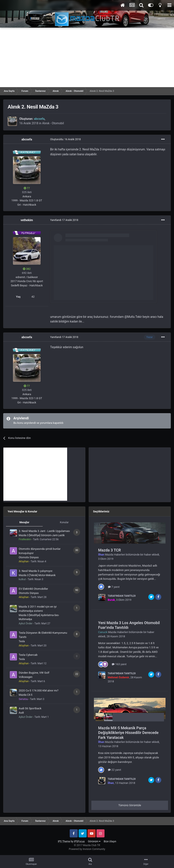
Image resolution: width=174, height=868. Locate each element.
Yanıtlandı (64, 220)
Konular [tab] (64, 522)
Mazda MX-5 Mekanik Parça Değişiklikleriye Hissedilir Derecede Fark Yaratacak (128, 733)
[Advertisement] (87, 57)
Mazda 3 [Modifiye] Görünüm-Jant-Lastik (42, 535)
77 (27, 188)
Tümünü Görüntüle (130, 805)
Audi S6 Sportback (30, 708)
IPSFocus (79, 841)
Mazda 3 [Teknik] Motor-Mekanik (37, 575)
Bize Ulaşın (110, 841)
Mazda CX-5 (25, 695)
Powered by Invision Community (87, 849)
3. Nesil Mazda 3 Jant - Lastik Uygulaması (44, 531)
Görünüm (94, 841)
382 (27, 269)
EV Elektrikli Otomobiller (33, 589)
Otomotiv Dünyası (29, 557)
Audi (21, 713)
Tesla (22, 641)
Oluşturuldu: (65, 139)
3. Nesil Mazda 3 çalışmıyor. (36, 571)
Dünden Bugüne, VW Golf (34, 673)
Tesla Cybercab (28, 655)
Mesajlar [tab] (24, 522)
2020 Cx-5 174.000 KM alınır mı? (39, 691)
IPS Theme (64, 841)
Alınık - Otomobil (53, 123)
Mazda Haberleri (115, 555)
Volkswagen (26, 677)
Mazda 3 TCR (110, 550)
